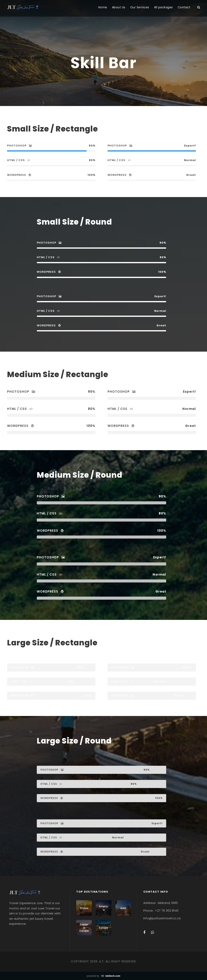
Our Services (140, 7)
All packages (163, 7)
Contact (184, 7)
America (103, 908)
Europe (103, 928)
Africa (84, 908)
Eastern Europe (84, 928)
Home (103, 7)
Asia (123, 908)
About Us (119, 7)
